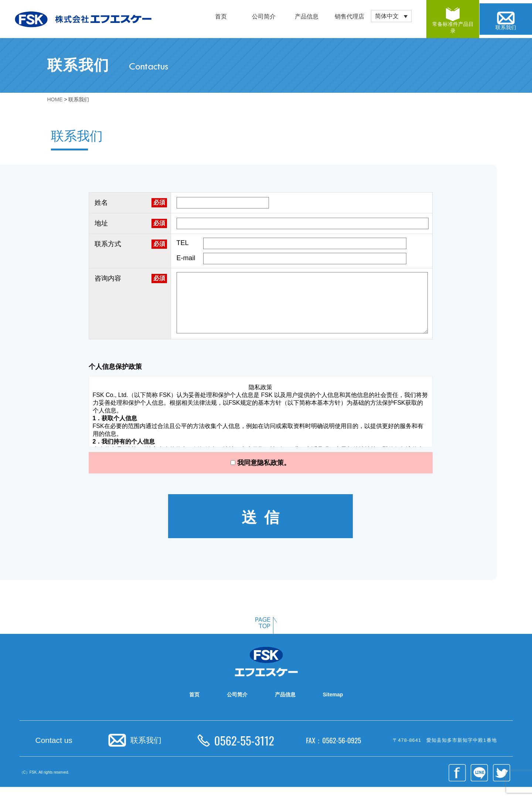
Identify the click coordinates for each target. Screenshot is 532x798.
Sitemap (333, 706)
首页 (221, 16)
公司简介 (264, 16)
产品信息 (307, 16)
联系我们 (146, 751)
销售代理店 (349, 16)
